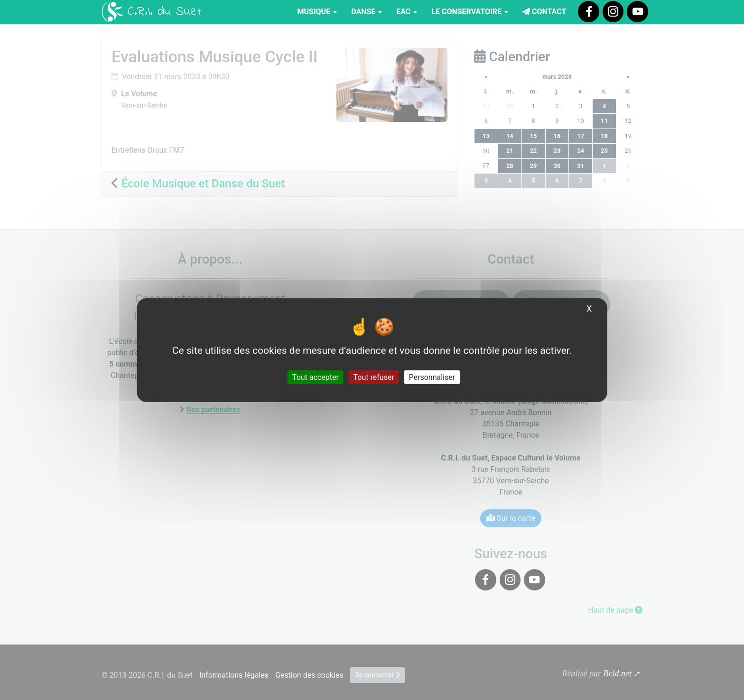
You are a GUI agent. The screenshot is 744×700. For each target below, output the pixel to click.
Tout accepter (316, 377)
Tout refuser (374, 377)
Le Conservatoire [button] (470, 12)
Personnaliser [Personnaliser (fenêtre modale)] (432, 377)
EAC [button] (407, 12)
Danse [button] (367, 12)
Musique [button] (317, 12)
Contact (544, 12)
